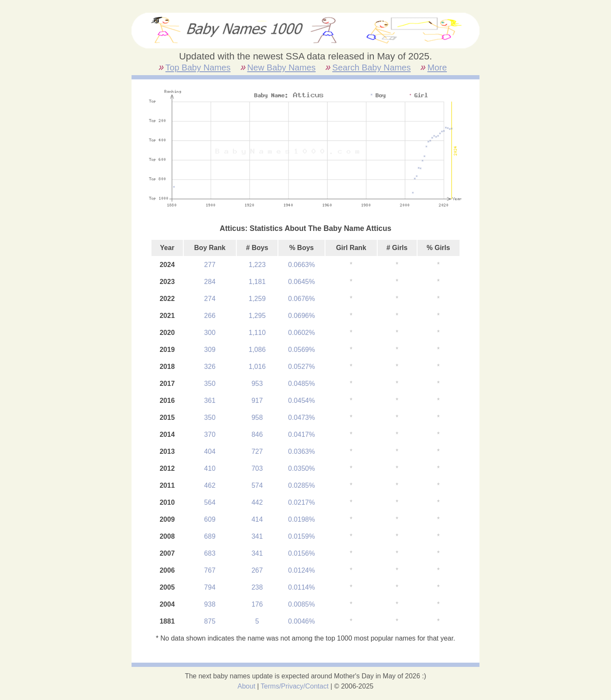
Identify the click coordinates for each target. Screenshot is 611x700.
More (437, 67)
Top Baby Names (198, 67)
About (247, 686)
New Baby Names (282, 67)
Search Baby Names (371, 67)
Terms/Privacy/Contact (294, 686)
